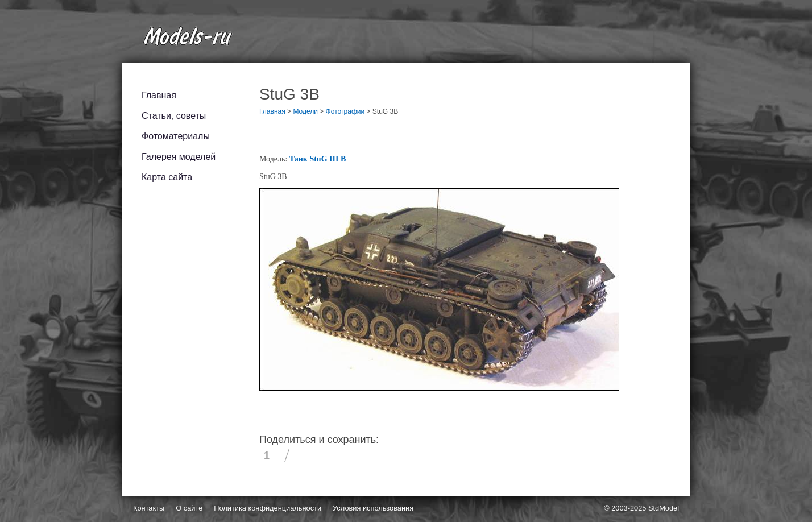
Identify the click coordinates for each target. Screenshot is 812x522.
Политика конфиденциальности (268, 508)
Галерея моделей (179, 157)
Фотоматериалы (176, 136)
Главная (159, 95)
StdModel (664, 508)
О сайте (189, 508)
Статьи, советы (174, 116)
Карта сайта (167, 177)
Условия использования (373, 508)
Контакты (149, 508)
